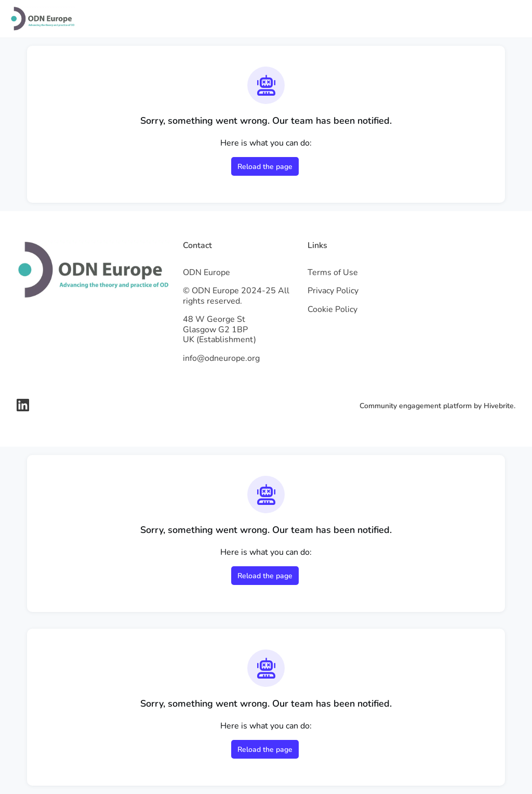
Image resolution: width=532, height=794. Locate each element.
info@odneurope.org (221, 358)
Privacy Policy (333, 291)
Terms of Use (333, 272)
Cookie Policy (332, 309)
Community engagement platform (416, 406)
